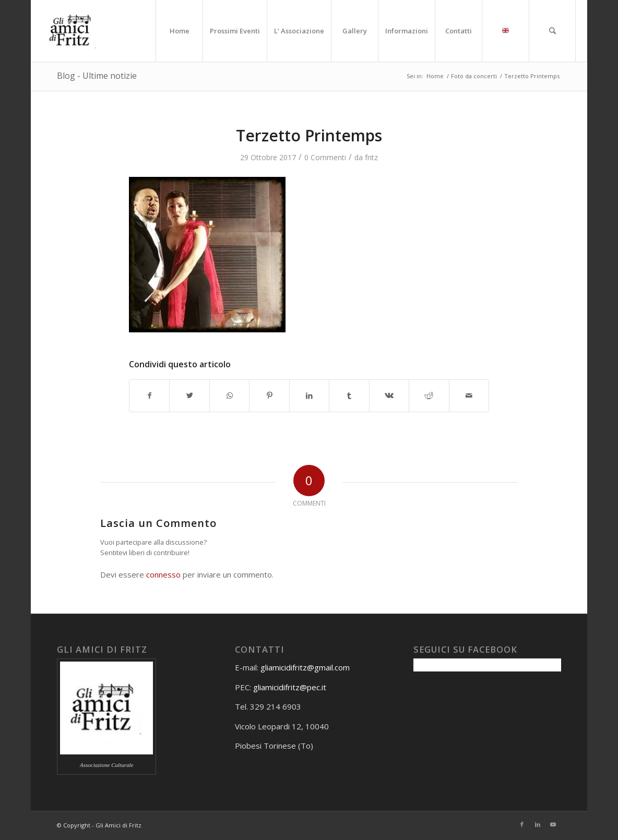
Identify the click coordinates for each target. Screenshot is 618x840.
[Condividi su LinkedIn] (309, 395)
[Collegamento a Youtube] (553, 824)
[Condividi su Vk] (389, 395)
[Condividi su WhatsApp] (229, 395)
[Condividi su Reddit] (429, 395)
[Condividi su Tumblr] (349, 395)
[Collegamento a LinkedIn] (538, 824)
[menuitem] (179, 31)
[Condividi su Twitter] (189, 395)
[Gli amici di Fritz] (73, 31)
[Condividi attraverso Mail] (469, 395)
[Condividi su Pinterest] (269, 395)
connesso (163, 574)
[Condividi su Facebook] (149, 395)
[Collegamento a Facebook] (522, 824)
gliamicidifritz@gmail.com (305, 667)
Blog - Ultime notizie (97, 76)
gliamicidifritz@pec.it (290, 687)
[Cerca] (552, 31)
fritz (371, 157)
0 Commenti (325, 157)
